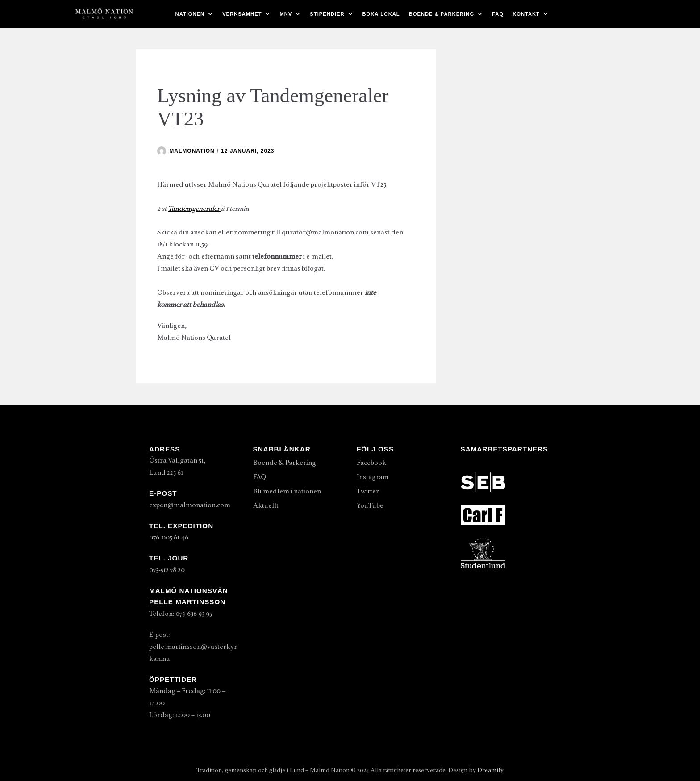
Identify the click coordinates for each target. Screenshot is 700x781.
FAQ (498, 14)
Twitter (368, 491)
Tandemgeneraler (194, 209)
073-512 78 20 (167, 570)
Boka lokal (381, 14)
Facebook (371, 463)
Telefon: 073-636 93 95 (181, 614)
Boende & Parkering (285, 463)
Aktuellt (266, 505)
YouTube (370, 505)
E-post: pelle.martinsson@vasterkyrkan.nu (193, 647)
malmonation (192, 151)
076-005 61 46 (169, 537)
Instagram (373, 477)
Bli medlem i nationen (287, 491)
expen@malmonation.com (190, 505)
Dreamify (490, 770)
